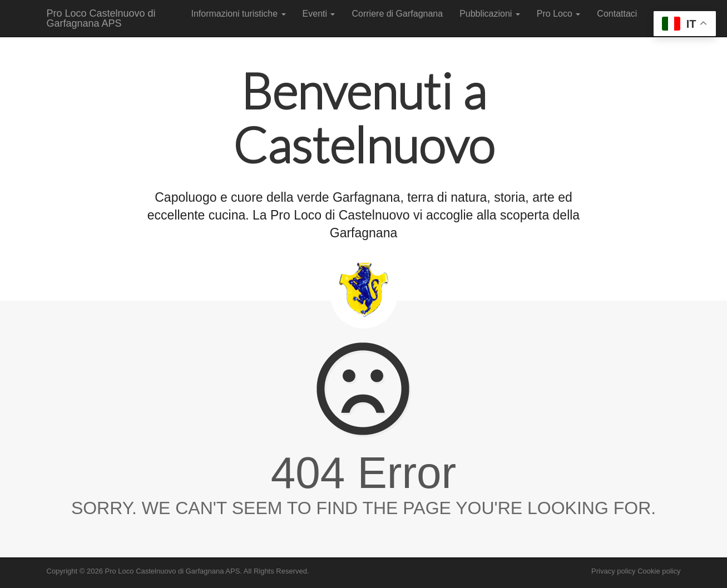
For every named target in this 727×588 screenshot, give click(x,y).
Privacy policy (613, 571)
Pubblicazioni (490, 14)
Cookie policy (659, 571)
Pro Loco (558, 14)
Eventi (319, 14)
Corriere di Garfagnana (397, 14)
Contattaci (617, 14)
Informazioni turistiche (239, 14)
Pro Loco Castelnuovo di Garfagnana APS (101, 18)
